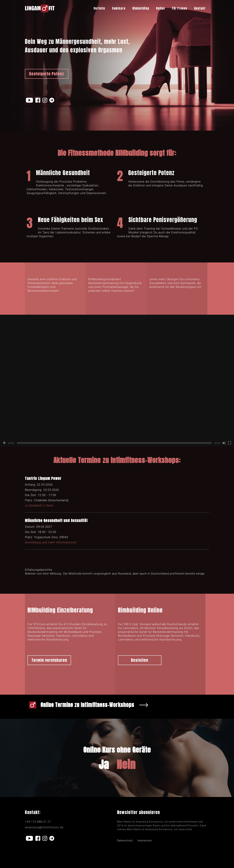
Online (160, 8)
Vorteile (99, 8)
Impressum (145, 840)
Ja (104, 765)
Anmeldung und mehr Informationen (51, 542)
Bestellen (140, 660)
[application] (117, 381)
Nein (126, 765)
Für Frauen (180, 8)
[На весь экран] (229, 443)
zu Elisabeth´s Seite (39, 505)
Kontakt (200, 8)
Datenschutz (125, 840)
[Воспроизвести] (5, 443)
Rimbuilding (141, 8)
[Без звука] (224, 443)
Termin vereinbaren (49, 660)
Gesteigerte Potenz (47, 74)
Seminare (119, 8)
